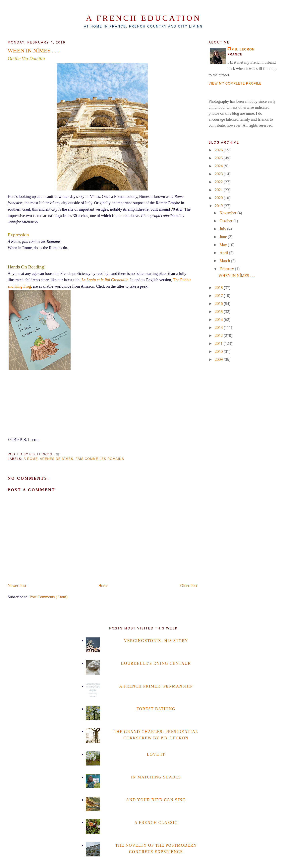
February (227, 269)
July (223, 229)
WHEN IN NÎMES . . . (33, 51)
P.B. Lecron (243, 49)
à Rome (31, 459)
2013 (219, 327)
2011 (219, 343)
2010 (219, 351)
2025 (219, 158)
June (224, 237)
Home (103, 586)
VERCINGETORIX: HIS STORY (156, 641)
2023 (219, 174)
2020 (219, 198)
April (224, 253)
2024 (219, 166)
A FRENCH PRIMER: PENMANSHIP (156, 686)
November (229, 213)
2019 (219, 206)
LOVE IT (156, 754)
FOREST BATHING (156, 709)
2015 (219, 312)
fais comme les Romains (100, 459)
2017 (219, 296)
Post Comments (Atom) (48, 597)
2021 (219, 190)
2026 (219, 150)
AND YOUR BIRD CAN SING (156, 800)
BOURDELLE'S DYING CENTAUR (156, 663)
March (225, 261)
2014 (219, 320)
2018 (219, 288)
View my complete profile (235, 83)
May (224, 245)
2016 (219, 304)
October (227, 221)
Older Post (189, 586)
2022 (219, 182)
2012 (219, 335)
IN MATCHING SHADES (156, 777)
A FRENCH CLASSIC (156, 823)
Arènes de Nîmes (57, 459)
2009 (219, 359)
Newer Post (17, 586)
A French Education (143, 18)
